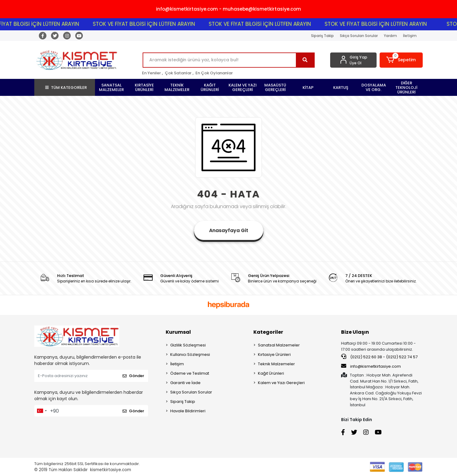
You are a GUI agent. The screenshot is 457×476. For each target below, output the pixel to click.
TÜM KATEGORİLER (66, 88)
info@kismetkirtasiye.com (371, 366)
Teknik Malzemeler (276, 364)
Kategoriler (268, 332)
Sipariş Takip (322, 36)
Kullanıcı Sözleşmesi (190, 354)
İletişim (410, 36)
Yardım (390, 36)
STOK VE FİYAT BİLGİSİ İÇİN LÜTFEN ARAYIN (153, 24)
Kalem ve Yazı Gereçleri (281, 383)
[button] (401, 60)
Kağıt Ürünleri (271, 373)
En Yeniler (151, 73)
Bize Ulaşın (355, 332)
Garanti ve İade (185, 383)
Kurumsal (178, 332)
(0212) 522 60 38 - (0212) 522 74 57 (379, 357)
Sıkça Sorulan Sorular (359, 36)
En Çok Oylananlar (214, 73)
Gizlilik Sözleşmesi (188, 345)
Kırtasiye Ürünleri (274, 354)
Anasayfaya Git (229, 230)
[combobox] (42, 411)
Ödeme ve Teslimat (190, 373)
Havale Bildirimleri (188, 411)
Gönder (133, 376)
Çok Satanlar (178, 73)
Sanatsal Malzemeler (279, 345)
